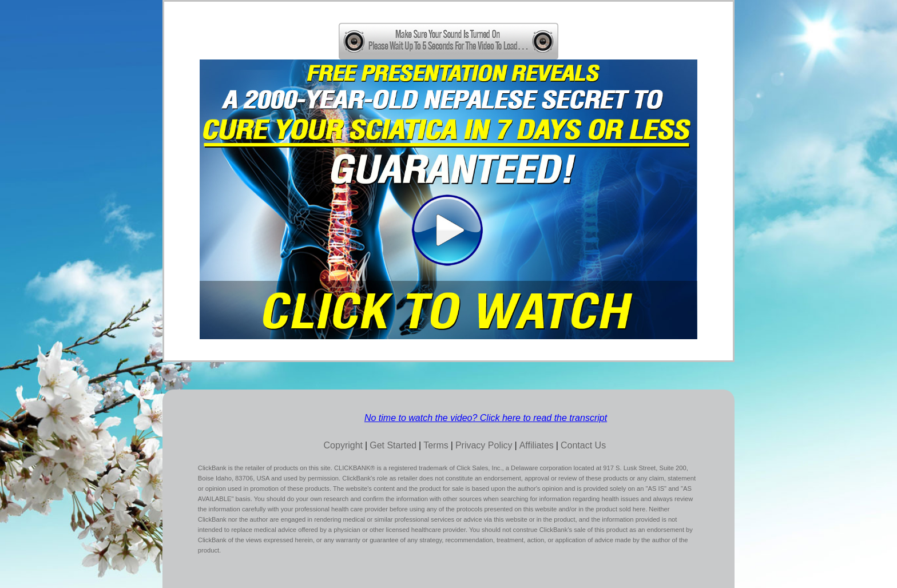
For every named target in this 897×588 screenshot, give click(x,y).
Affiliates (537, 445)
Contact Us (583, 445)
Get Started (393, 445)
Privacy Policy (484, 445)
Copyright (343, 445)
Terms (436, 445)
